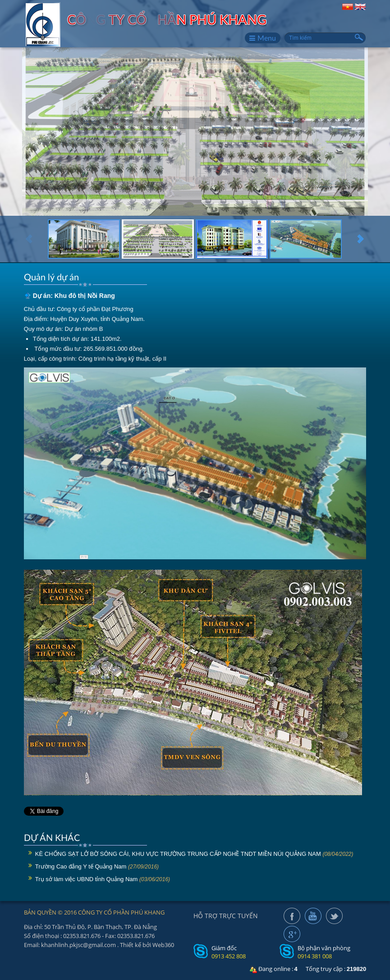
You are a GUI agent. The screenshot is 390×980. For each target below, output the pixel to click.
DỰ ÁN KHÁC (52, 837)
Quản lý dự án (51, 277)
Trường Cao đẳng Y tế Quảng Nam (81, 866)
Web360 (163, 945)
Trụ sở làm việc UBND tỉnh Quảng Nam (87, 879)
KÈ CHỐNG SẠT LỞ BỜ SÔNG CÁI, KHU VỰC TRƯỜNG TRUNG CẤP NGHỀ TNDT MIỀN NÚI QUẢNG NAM (178, 854)
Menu (263, 38)
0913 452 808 (229, 956)
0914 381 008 (315, 956)
